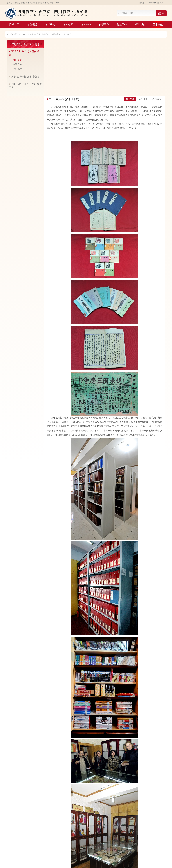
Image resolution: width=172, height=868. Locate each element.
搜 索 (161, 13)
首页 (20, 34)
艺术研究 (50, 24)
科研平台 (104, 24)
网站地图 (157, 846)
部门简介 (68, 34)
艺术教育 (68, 24)
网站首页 (14, 24)
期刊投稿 (51, 846)
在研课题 (16, 64)
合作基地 (15, 846)
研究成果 (16, 69)
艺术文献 (158, 24)
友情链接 (86, 846)
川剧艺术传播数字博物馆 (23, 77)
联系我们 (122, 846)
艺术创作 (86, 24)
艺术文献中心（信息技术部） (49, 34)
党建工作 (122, 24)
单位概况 (32, 24)
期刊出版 (140, 24)
